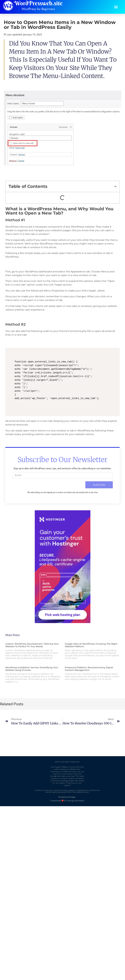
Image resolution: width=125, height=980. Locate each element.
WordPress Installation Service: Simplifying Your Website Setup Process (32, 669)
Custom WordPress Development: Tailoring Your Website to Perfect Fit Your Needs (32, 645)
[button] (116, 7)
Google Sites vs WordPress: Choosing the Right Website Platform (91, 645)
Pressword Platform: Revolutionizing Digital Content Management (89, 669)
